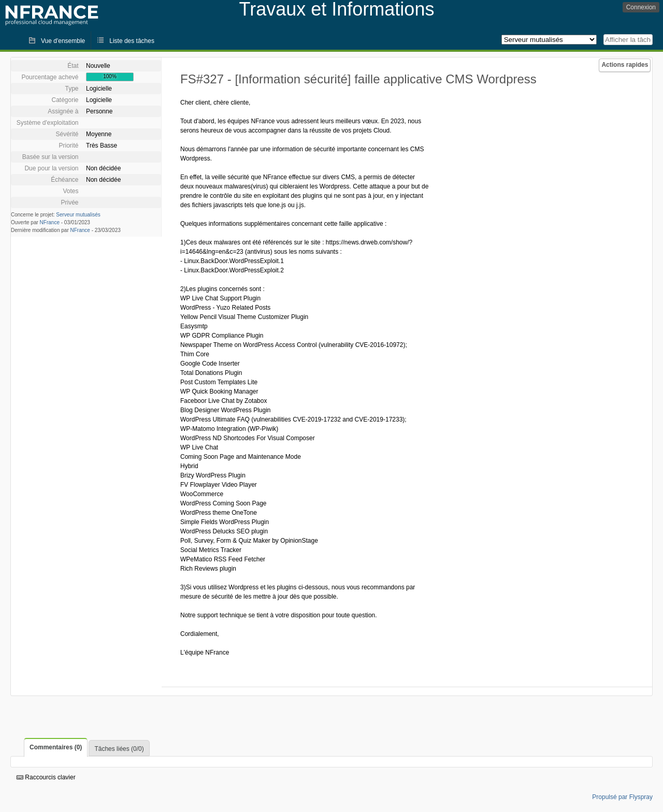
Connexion (641, 7)
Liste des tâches (132, 41)
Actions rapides (625, 65)
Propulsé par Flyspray (622, 797)
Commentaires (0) (56, 747)
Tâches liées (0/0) (119, 749)
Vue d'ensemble (63, 41)
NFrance (50, 222)
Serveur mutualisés (78, 215)
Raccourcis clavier (46, 777)
